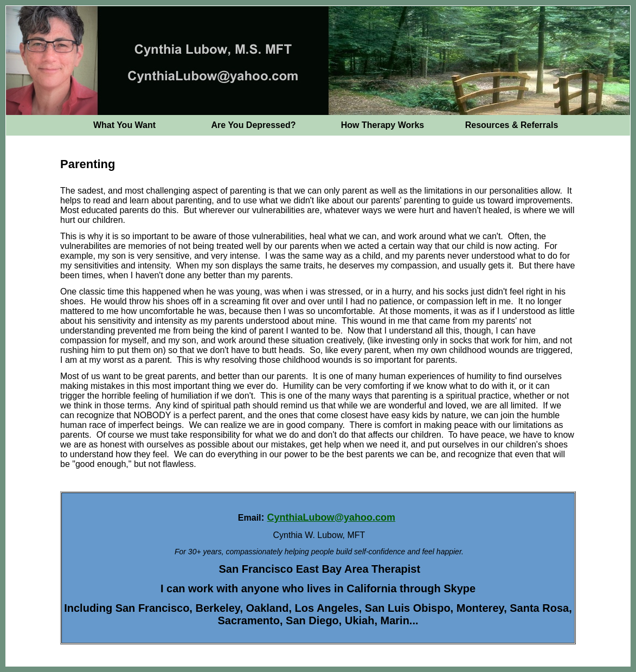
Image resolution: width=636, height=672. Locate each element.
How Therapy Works (383, 125)
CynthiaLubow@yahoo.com (332, 517)
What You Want (124, 125)
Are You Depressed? (254, 125)
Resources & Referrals (512, 125)
